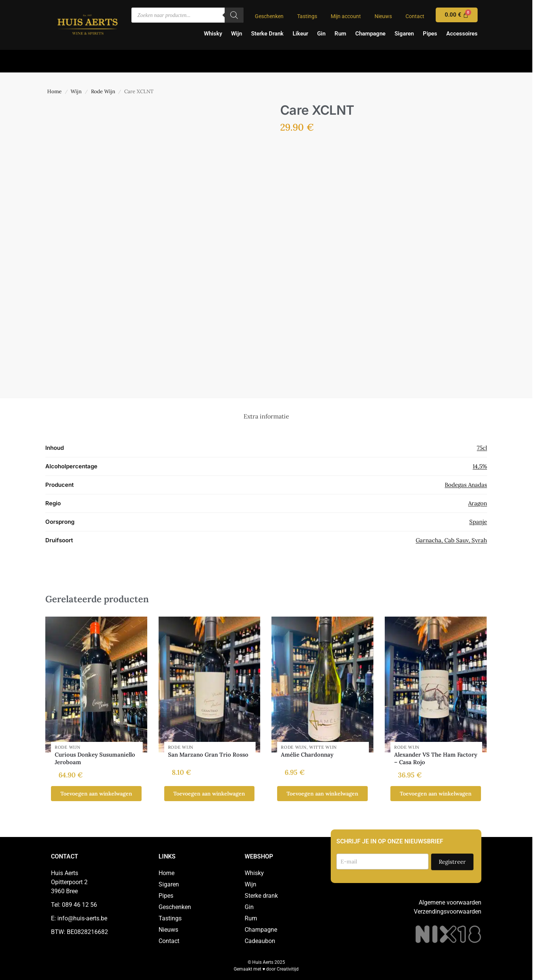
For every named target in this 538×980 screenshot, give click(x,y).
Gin (321, 34)
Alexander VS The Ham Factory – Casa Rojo (436, 758)
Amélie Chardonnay (307, 755)
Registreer (452, 862)
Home (54, 91)
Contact (415, 16)
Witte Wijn (323, 747)
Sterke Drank (267, 34)
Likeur (300, 34)
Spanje (478, 522)
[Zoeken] (234, 15)
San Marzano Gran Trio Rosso (208, 755)
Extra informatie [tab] (266, 416)
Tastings (307, 16)
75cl (482, 448)
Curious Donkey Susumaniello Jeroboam (95, 758)
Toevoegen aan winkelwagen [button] (96, 794)
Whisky (213, 34)
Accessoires (462, 34)
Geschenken (269, 16)
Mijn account (346, 16)
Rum (340, 34)
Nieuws (383, 16)
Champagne (370, 34)
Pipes (430, 34)
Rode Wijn (103, 91)
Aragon (478, 503)
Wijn (237, 34)
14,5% (480, 466)
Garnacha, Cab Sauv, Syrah (451, 540)
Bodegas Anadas (466, 485)
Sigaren (404, 34)
